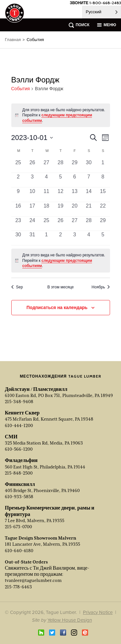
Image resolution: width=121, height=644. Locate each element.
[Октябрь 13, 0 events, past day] (75, 195)
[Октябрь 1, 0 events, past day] (103, 166)
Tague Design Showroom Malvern (40, 538)
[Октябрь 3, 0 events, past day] (32, 180)
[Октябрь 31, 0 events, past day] (32, 238)
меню (110, 25)
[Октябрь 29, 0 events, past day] (103, 224)
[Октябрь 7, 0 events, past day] (89, 180)
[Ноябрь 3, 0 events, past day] (75, 238)
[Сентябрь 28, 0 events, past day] (61, 166)
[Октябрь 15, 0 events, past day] (103, 195)
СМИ (11, 437)
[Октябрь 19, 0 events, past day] (61, 209)
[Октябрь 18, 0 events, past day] (46, 209)
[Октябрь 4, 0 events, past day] (46, 180)
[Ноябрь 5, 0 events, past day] (103, 238)
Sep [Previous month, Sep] (17, 287)
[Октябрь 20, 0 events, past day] (75, 209)
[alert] (61, 261)
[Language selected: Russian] (102, 12)
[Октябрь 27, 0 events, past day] (75, 224)
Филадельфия (21, 460)
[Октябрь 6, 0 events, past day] (75, 180)
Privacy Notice (98, 612)
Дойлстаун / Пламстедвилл (36, 389)
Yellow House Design (70, 620)
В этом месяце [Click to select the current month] (61, 287)
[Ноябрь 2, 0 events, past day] (61, 238)
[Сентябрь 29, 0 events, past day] (75, 166)
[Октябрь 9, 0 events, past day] (18, 195)
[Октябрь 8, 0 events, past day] (103, 180)
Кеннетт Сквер (22, 413)
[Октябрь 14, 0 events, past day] (89, 195)
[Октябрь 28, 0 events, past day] (89, 224)
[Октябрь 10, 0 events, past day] (32, 195)
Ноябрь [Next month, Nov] (101, 287)
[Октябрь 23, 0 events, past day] (18, 224)
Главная (13, 40)
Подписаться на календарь (57, 307)
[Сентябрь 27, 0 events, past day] (46, 166)
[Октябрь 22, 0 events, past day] (103, 209)
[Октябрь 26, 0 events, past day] (61, 224)
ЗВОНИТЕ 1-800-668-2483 (95, 3)
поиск (82, 25)
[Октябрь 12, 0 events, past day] (61, 195)
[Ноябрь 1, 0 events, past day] (46, 238)
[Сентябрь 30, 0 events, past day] (89, 166)
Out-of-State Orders (26, 562)
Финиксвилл (20, 484)
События (21, 89)
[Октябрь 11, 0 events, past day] (46, 195)
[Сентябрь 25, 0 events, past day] (18, 166)
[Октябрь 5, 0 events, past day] (61, 180)
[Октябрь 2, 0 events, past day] (18, 180)
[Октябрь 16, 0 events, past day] (18, 209)
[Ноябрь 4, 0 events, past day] (89, 238)
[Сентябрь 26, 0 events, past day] (32, 166)
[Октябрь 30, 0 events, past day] (18, 238)
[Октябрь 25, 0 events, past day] (46, 224)
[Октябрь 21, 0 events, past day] (89, 209)
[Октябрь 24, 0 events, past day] (32, 224)
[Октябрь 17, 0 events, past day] (32, 209)
